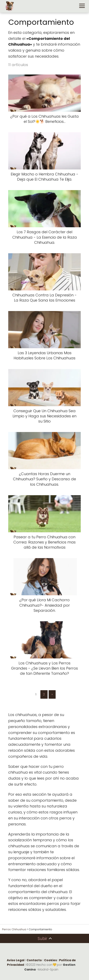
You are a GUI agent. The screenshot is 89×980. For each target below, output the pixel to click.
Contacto (34, 960)
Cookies (50, 960)
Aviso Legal (16, 960)
